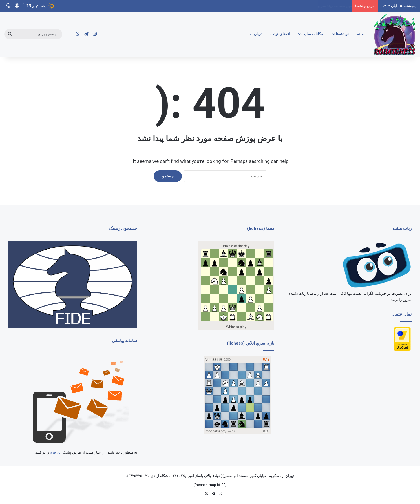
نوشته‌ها (342, 34)
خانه (360, 34)
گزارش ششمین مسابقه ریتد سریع (327, 6)
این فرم (56, 452)
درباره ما (255, 34)
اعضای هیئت (280, 34)
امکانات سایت (313, 34)
